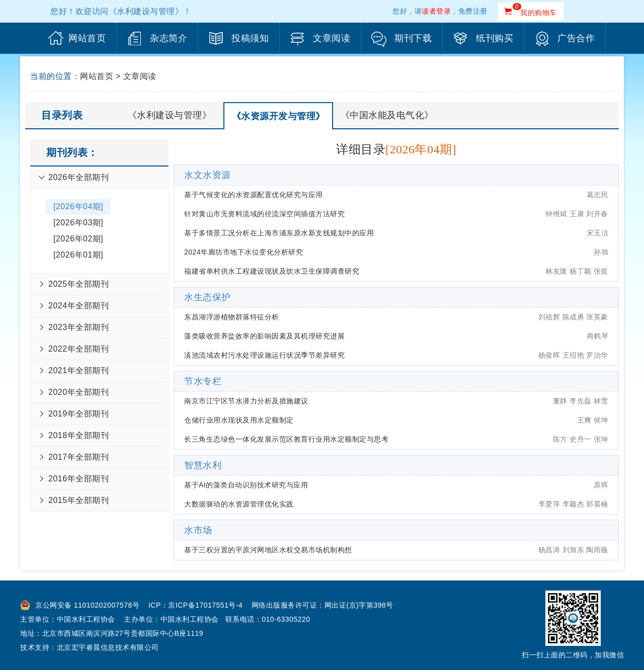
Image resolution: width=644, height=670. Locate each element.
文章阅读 (332, 38)
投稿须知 (250, 38)
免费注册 (473, 11)
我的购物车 (539, 13)
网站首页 (87, 38)
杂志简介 (169, 38)
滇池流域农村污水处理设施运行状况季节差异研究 (264, 355)
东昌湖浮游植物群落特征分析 (232, 317)
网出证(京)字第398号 (359, 605)
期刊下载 (413, 38)
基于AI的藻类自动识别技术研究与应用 (246, 485)
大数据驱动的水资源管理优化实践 (239, 504)
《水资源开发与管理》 (278, 116)
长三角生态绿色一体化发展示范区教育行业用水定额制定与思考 (286, 439)
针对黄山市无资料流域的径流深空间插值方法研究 (264, 214)
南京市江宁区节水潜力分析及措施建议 (246, 401)
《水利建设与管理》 (170, 115)
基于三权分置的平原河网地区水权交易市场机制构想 (268, 550)
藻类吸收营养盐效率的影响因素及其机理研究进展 (264, 336)
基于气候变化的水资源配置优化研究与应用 (254, 195)
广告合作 (576, 38)
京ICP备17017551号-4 (205, 605)
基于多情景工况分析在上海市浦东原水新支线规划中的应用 (279, 233)
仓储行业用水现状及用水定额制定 (239, 420)
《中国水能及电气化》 (387, 115)
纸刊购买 (495, 38)
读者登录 (436, 11)
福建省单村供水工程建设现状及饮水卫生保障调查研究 (272, 271)
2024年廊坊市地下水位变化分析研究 (244, 252)
